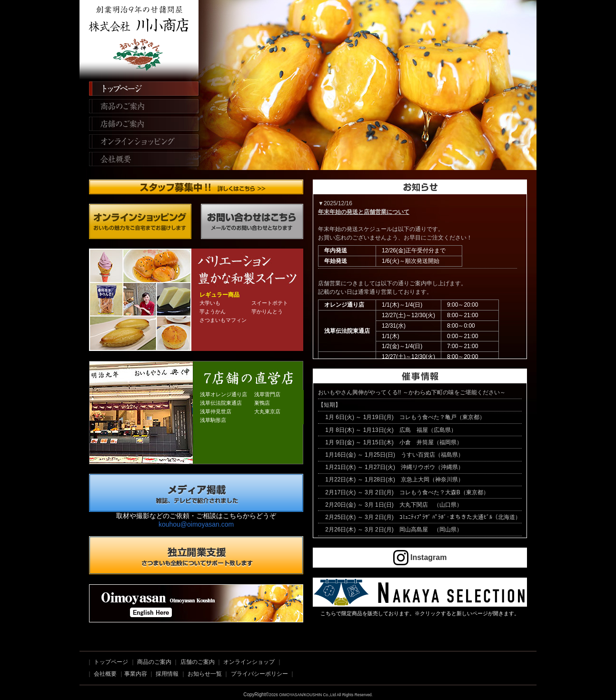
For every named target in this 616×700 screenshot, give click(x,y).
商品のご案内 (140, 107)
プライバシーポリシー (259, 674)
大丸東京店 (267, 411)
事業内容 (136, 674)
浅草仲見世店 (216, 411)
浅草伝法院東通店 (221, 403)
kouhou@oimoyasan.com (196, 524)
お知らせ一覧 (205, 674)
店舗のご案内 (140, 125)
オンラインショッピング (140, 143)
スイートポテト (270, 303)
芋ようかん (213, 311)
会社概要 (140, 161)
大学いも (210, 303)
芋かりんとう (267, 311)
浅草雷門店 (267, 394)
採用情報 (167, 674)
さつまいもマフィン (223, 320)
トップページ (140, 89)
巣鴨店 (262, 403)
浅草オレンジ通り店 (224, 394)
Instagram (420, 558)
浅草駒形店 (213, 420)
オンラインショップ (249, 662)
